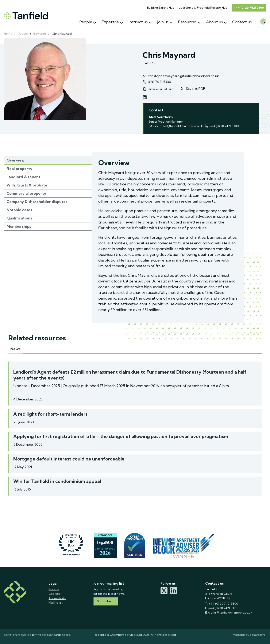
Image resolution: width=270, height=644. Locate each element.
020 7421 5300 (157, 82)
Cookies (54, 594)
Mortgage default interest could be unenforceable (69, 459)
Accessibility (57, 598)
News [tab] (15, 349)
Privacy (54, 589)
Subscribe (104, 601)
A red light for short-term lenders (50, 414)
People (23, 34)
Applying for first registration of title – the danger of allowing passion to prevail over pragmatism (121, 436)
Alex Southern (161, 117)
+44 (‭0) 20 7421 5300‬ (222, 126)
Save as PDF (192, 89)
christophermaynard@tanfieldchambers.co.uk (181, 76)
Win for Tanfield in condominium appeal (57, 481)
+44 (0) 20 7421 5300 (249, 8)
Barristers (40, 34)
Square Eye (258, 635)
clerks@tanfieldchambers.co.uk (230, 612)
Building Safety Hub (161, 8)
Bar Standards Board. (56, 635)
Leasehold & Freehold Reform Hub (203, 8)
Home (8, 34)
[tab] (48, 160)
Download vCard (158, 89)
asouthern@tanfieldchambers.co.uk (176, 126)
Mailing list (56, 603)
